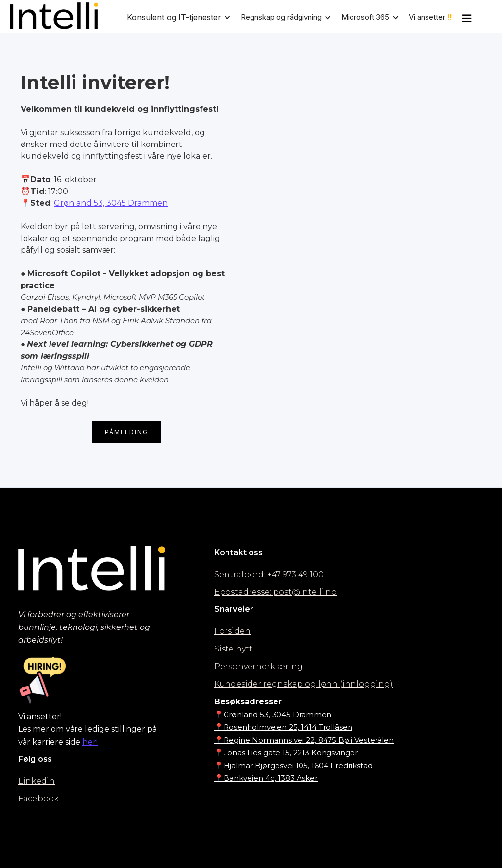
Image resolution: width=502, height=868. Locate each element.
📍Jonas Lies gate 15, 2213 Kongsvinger (286, 753)
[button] (184, 17)
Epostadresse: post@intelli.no (276, 592)
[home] (54, 16)
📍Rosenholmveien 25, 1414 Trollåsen (283, 727)
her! (90, 742)
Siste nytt (233, 649)
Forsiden (232, 631)
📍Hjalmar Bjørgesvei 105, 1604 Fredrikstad (293, 765)
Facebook (38, 799)
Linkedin (37, 781)
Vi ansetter (430, 17)
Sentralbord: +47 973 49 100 (269, 574)
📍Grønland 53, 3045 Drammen (273, 714)
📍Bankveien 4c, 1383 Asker (266, 778)
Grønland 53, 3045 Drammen (111, 203)
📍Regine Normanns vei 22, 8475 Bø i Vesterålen (304, 740)
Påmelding (126, 432)
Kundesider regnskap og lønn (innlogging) (303, 684)
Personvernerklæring (259, 666)
